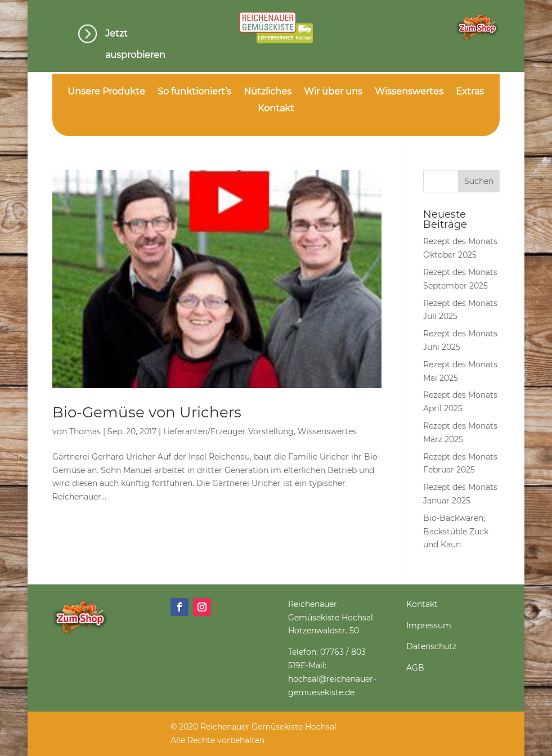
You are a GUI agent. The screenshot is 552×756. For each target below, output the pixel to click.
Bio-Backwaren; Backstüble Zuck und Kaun (456, 532)
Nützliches (268, 92)
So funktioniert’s (194, 92)
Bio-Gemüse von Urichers (147, 412)
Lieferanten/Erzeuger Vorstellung (228, 431)
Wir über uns (333, 92)
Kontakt (276, 109)
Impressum (429, 625)
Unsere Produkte (106, 92)
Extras (470, 92)
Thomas (85, 431)
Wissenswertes (409, 92)
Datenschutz (431, 646)
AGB (415, 668)
